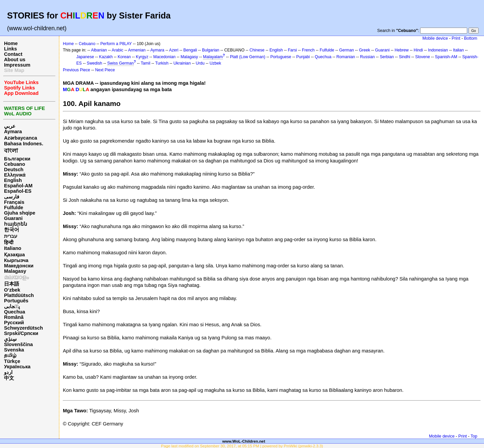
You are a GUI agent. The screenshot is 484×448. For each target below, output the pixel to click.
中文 (9, 378)
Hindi (418, 50)
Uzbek (215, 63)
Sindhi (405, 57)
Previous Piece (76, 70)
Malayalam (213, 57)
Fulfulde (14, 208)
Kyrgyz (142, 57)
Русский (14, 323)
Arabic (117, 50)
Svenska (14, 350)
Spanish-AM (446, 57)
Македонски (19, 266)
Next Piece (105, 70)
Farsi (292, 50)
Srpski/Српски (21, 333)
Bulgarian (211, 50)
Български (17, 159)
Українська (17, 367)
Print (456, 38)
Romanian (346, 57)
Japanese (85, 57)
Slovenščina (18, 344)
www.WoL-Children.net (244, 441)
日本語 (12, 284)
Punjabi (303, 57)
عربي (10, 126)
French (308, 50)
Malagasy (15, 271)
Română (14, 317)
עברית (11, 236)
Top (474, 436)
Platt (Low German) (248, 57)
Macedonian (164, 57)
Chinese (257, 50)
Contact (13, 54)
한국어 (12, 230)
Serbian (387, 57)
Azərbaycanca (21, 138)
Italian (458, 50)
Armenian (137, 50)
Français (14, 202)
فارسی (12, 197)
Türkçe (12, 361)
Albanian (99, 50)
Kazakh (106, 57)
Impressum (17, 65)
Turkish (162, 63)
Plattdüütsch (19, 295)
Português (16, 301)
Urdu (200, 63)
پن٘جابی (12, 306)
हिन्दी (9, 242)
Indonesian (438, 50)
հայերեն (16, 224)
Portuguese (281, 57)
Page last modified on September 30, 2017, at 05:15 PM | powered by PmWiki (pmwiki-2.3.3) (242, 446)
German (347, 50)
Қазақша (14, 255)
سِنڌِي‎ (10, 339)
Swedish (94, 63)
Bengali (190, 50)
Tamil (146, 63)
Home (11, 43)
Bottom (471, 38)
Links (10, 49)
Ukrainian (182, 63)
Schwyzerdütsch (24, 328)
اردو (8, 372)
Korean (124, 57)
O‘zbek (12, 290)
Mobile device (435, 38)
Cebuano (15, 164)
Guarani (13, 218)
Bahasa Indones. (24, 144)
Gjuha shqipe (20, 213)
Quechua (15, 312)
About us (15, 60)
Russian (367, 57)
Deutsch (14, 170)
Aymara (13, 132)
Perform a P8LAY (116, 44)
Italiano (13, 248)
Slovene (422, 57)
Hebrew (402, 50)
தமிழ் (10, 355)
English (13, 180)
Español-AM (18, 186)
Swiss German (120, 63)
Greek (365, 50)
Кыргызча (16, 260)
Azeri (174, 50)
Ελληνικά (15, 175)
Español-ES (18, 191)
